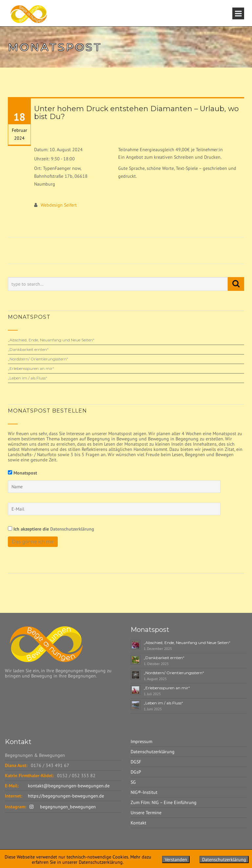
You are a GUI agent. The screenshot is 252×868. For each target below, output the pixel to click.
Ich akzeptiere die (51, 529)
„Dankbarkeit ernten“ (28, 349)
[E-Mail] (114, 509)
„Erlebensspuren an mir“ (31, 368)
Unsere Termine (146, 813)
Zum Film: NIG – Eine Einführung (164, 802)
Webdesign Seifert (59, 205)
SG (133, 782)
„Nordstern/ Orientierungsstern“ (38, 359)
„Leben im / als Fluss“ (28, 378)
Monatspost (25, 473)
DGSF (136, 762)
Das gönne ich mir (33, 542)
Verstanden (176, 859)
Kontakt (138, 823)
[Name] (114, 487)
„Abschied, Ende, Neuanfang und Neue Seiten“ (51, 340)
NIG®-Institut (144, 792)
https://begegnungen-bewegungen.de (66, 796)
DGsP (136, 772)
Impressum (141, 741)
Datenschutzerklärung (72, 529)
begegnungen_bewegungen (63, 807)
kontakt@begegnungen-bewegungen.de (69, 786)
